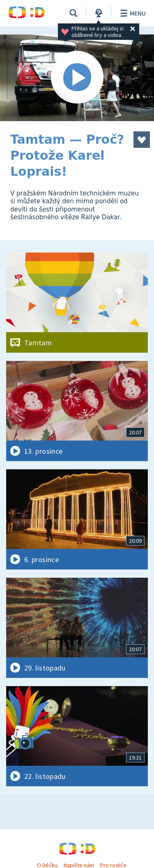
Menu (132, 13)
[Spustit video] (77, 78)
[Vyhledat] (74, 13)
